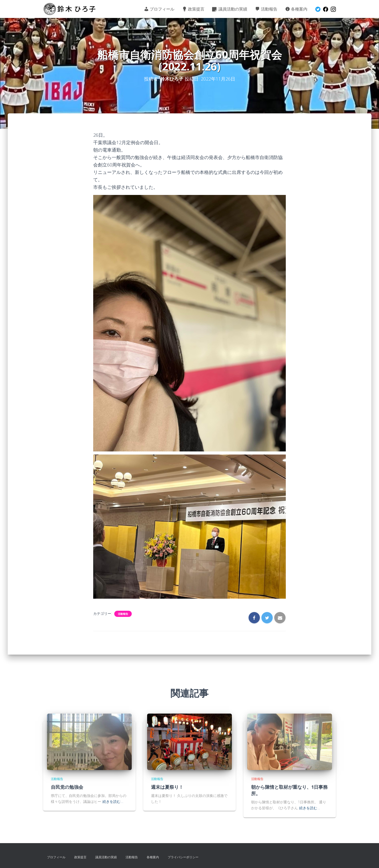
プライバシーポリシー (183, 857)
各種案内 (296, 9)
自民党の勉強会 (67, 787)
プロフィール (159, 9)
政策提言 (193, 9)
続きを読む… (113, 801)
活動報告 (266, 9)
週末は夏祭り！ (167, 787)
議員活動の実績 (230, 9)
